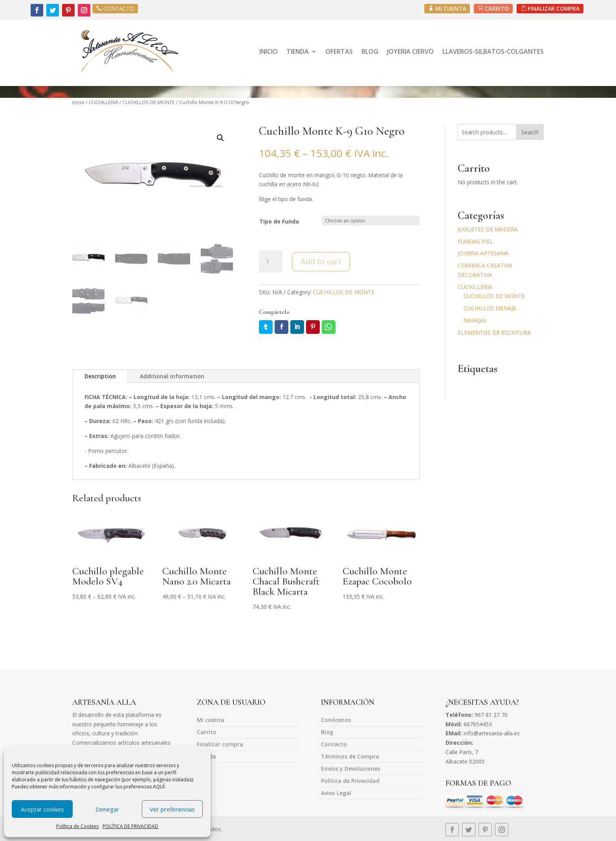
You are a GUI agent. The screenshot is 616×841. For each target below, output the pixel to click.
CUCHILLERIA (104, 102)
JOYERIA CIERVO (410, 51)
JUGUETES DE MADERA (488, 229)
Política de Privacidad (350, 781)
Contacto (334, 745)
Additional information (172, 376)
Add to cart (321, 261)
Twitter (266, 327)
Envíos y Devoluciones (351, 769)
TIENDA (298, 51)
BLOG (370, 51)
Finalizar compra (220, 745)
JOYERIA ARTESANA (483, 253)
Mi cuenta (211, 720)
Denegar (107, 809)
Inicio (78, 102)
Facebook (281, 327)
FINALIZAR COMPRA (554, 8)
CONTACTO (119, 8)
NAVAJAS (475, 320)
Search (530, 132)
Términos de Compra (350, 757)
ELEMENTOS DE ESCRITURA (494, 333)
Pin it (313, 327)
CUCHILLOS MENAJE (490, 308)
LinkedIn (297, 327)
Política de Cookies (77, 826)
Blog (327, 733)
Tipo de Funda (279, 221)
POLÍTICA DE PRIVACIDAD (130, 826)
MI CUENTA (451, 8)
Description (100, 376)
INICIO (269, 51)
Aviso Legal (336, 793)
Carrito (207, 733)
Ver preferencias (172, 809)
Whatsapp (329, 327)
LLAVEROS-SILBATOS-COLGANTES (493, 51)
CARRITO (497, 8)
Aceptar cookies (42, 809)
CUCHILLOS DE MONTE (149, 102)
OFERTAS (339, 51)
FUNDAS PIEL (475, 241)
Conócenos (336, 720)
